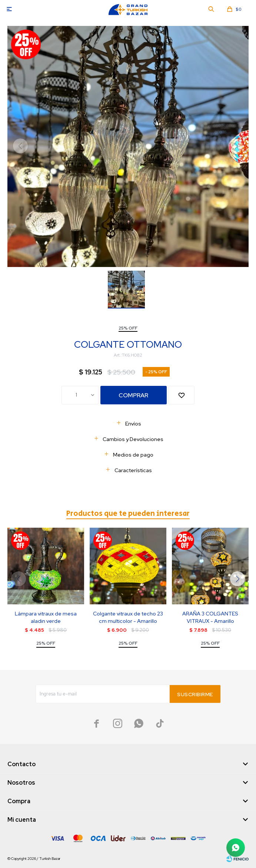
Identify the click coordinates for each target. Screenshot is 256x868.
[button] (237, 579)
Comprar (133, 395)
